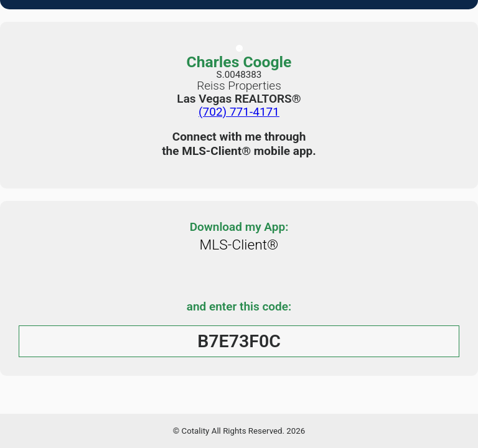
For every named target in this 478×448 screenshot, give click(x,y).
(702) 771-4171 (239, 112)
